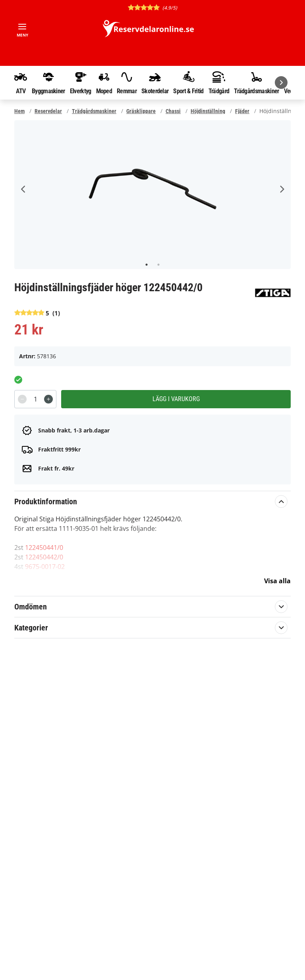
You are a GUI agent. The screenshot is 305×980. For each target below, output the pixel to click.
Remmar (127, 83)
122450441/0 (44, 548)
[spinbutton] (35, 399)
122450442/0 (44, 557)
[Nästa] (281, 83)
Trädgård (219, 83)
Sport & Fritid (188, 83)
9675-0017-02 (45, 567)
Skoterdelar (155, 83)
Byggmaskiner (48, 83)
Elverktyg (81, 83)
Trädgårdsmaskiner (256, 83)
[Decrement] (22, 399)
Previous (23, 189)
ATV (21, 83)
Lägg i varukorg (176, 399)
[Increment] (48, 399)
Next (282, 189)
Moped (104, 83)
